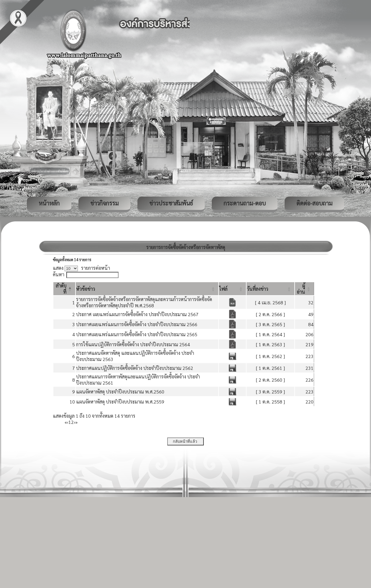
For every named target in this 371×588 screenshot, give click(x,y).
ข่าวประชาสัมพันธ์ (171, 203)
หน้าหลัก (49, 203)
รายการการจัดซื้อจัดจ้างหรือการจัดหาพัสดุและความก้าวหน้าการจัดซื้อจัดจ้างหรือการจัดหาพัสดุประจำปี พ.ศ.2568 (144, 302)
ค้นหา (59, 274)
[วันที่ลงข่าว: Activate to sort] (270, 289)
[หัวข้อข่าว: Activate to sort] (147, 289)
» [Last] (76, 422)
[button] (86, 289)
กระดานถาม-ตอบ (245, 203)
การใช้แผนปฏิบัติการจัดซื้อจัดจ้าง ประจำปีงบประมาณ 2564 (133, 344)
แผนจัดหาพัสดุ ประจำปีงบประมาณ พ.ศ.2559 (120, 402)
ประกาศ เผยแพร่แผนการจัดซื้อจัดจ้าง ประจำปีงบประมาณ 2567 (137, 314)
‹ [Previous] (68, 422)
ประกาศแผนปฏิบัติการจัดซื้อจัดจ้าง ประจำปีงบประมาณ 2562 (135, 368)
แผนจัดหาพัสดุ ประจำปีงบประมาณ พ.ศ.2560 (120, 392)
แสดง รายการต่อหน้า (81, 268)
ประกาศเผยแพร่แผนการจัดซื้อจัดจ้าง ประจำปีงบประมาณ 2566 (137, 324)
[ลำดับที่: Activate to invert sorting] (64, 289)
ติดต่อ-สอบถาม (314, 203)
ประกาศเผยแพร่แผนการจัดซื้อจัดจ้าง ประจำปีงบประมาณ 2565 (137, 334)
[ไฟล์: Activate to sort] (232, 289)
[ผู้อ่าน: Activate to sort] (304, 289)
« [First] (66, 422)
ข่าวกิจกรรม (104, 203)
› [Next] (74, 422)
